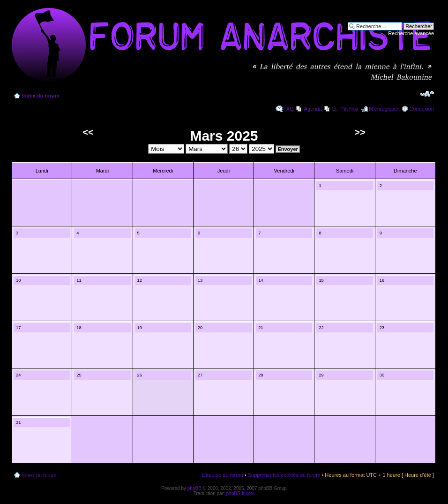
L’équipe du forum (222, 475)
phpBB (194, 488)
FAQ (289, 109)
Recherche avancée (411, 33)
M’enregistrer (384, 109)
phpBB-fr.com (241, 493)
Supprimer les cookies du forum (284, 475)
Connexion (422, 109)
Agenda (313, 109)
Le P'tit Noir (346, 109)
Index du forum (41, 96)
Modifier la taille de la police (427, 94)
